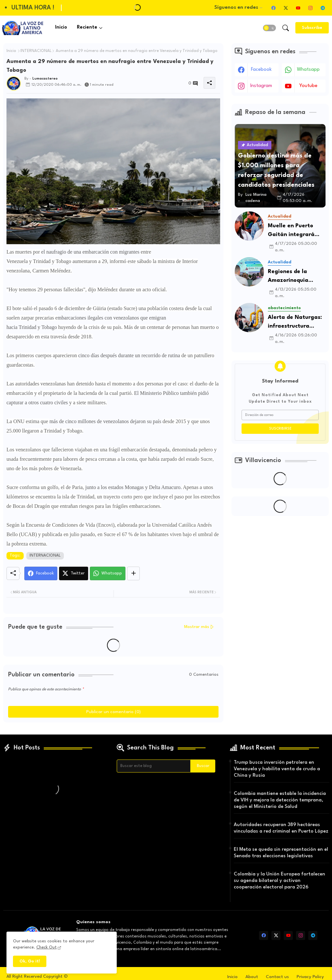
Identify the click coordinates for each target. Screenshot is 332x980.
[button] (269, 28)
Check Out (47, 947)
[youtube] (298, 8)
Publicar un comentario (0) (113, 712)
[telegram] (323, 8)
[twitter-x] (286, 8)
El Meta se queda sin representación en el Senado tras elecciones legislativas (281, 853)
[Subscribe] (312, 28)
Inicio (61, 27)
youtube (308, 86)
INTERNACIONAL (36, 51)
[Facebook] (41, 573)
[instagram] (310, 8)
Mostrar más (197, 627)
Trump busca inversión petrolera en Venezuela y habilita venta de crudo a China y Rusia (277, 769)
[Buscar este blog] (154, 766)
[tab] (61, 28)
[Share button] (133, 573)
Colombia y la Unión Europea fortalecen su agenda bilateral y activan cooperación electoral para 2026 (279, 881)
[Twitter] (74, 573)
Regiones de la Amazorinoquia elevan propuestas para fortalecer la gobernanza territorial (293, 277)
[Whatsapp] (108, 573)
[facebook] (273, 8)
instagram (261, 86)
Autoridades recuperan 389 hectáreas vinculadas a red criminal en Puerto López (281, 828)
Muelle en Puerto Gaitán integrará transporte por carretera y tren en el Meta (297, 231)
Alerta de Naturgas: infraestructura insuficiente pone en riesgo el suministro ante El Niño (295, 323)
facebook (261, 70)
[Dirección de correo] (280, 415)
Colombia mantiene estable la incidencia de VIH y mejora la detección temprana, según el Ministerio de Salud (280, 800)
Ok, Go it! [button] (30, 961)
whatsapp (308, 70)
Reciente (87, 27)
